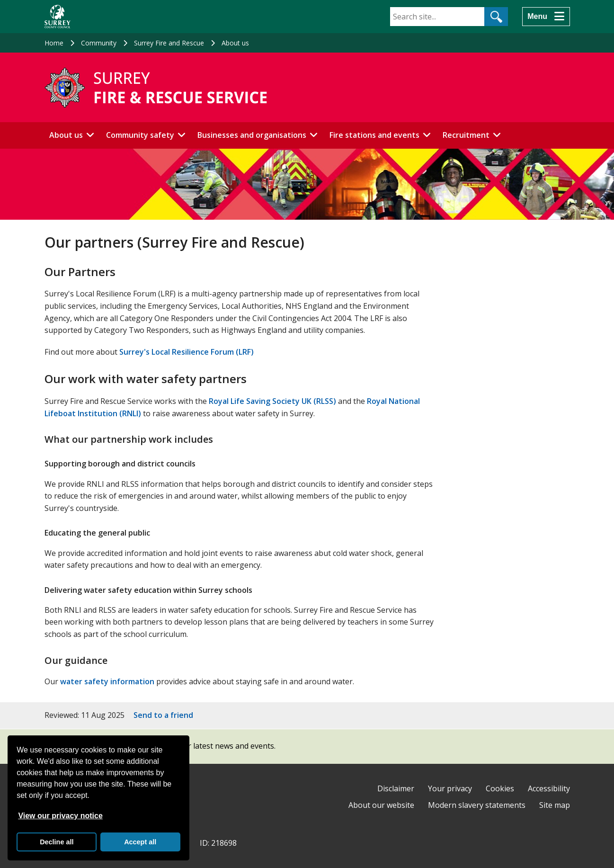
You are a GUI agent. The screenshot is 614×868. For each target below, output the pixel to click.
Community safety (140, 135)
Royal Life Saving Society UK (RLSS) (272, 401)
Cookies (500, 788)
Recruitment (466, 135)
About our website (381, 805)
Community (99, 43)
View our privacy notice (60, 816)
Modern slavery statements (477, 805)
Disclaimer (396, 788)
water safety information (107, 681)
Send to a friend (163, 715)
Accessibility (549, 788)
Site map (555, 805)
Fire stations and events (374, 135)
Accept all (140, 842)
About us (235, 43)
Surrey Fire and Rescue (169, 43)
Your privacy (450, 788)
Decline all (57, 842)
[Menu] (546, 17)
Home (54, 43)
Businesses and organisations (252, 135)
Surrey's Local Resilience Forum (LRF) (187, 352)
